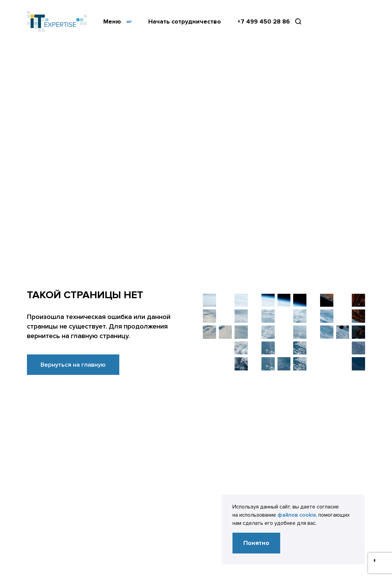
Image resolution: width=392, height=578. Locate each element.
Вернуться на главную (73, 365)
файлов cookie (297, 515)
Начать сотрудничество (185, 21)
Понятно (256, 543)
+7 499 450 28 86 (263, 21)
